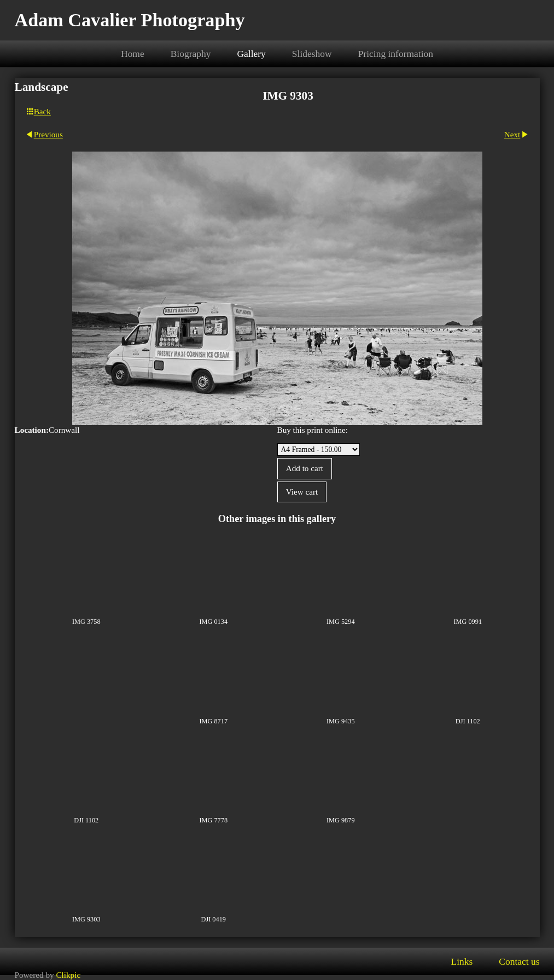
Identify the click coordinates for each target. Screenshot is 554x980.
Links (462, 961)
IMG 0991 (468, 622)
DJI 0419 (214, 919)
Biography (191, 54)
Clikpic (68, 975)
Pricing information (396, 54)
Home (133, 54)
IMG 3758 (86, 622)
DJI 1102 (468, 721)
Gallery (251, 54)
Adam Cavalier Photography (130, 20)
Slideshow (312, 54)
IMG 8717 (213, 721)
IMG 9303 (86, 919)
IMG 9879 (341, 820)
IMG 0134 (213, 622)
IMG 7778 (213, 820)
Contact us (519, 961)
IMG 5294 (341, 622)
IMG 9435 (341, 721)
